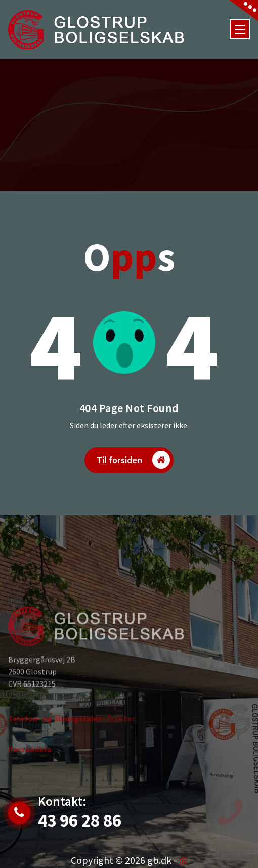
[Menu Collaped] (240, 29)
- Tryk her (72, 734)
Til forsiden (134, 460)
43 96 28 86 (80, 820)
